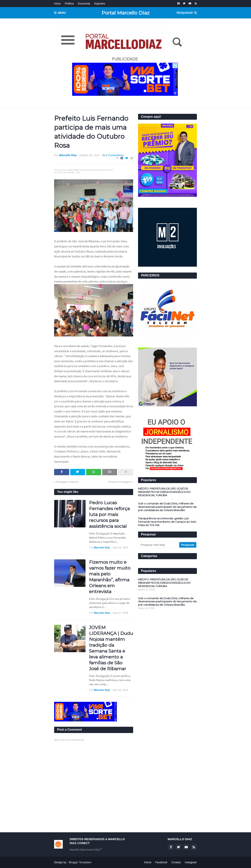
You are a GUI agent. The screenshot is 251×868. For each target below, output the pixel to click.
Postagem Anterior (67, 482)
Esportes (100, 4)
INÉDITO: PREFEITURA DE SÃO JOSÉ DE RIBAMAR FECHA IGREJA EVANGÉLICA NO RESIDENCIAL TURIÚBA (164, 492)
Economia (84, 4)
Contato (176, 862)
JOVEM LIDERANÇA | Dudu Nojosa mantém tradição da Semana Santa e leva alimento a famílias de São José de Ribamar (111, 648)
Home (148, 862)
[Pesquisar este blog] (159, 545)
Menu (62, 13)
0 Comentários (115, 155)
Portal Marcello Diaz (125, 13)
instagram (191, 862)
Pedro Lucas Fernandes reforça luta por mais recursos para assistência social (109, 514)
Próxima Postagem (120, 482)
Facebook (161, 862)
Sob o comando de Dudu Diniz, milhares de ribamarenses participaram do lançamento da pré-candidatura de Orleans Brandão (167, 507)
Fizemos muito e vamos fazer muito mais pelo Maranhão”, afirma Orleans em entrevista (110, 577)
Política (69, 4)
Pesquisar (185, 13)
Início (57, 4)
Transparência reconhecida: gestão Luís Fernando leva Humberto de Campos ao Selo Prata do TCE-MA (167, 522)
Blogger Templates (80, 862)
